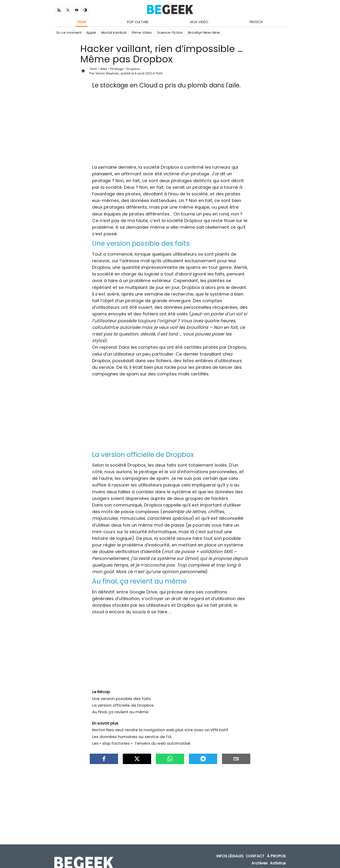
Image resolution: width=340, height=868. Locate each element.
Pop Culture (138, 22)
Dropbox (133, 69)
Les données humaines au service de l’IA (132, 732)
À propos (276, 849)
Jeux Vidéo (199, 22)
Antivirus (278, 856)
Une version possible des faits (121, 694)
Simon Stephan (107, 73)
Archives (259, 856)
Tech (81, 22)
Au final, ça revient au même (120, 707)
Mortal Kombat (114, 33)
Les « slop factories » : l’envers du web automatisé (141, 739)
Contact (255, 849)
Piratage (117, 69)
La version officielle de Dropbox (123, 700)
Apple (91, 33)
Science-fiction (170, 33)
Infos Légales (230, 849)
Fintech (256, 22)
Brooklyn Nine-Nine (204, 33)
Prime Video (142, 33)
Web (104, 69)
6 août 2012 (143, 73)
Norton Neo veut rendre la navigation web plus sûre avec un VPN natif (160, 725)
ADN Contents (265, 863)
